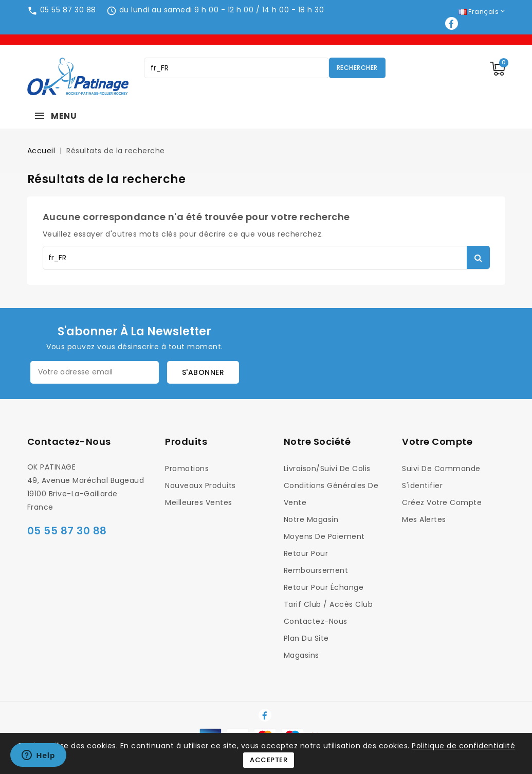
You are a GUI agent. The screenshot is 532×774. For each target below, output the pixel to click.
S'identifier (422, 485)
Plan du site (306, 638)
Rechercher (357, 68)
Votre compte (437, 442)
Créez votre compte (442, 502)
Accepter (269, 760)
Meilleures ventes (199, 502)
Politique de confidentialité (463, 746)
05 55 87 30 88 (68, 10)
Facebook (453, 23)
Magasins (301, 655)
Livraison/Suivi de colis (327, 469)
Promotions (187, 469)
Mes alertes (424, 519)
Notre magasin (311, 519)
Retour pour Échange (324, 587)
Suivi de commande (441, 469)
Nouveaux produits (200, 485)
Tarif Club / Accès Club (328, 604)
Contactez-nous (69, 442)
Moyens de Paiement (324, 536)
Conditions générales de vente (331, 494)
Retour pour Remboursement (316, 562)
